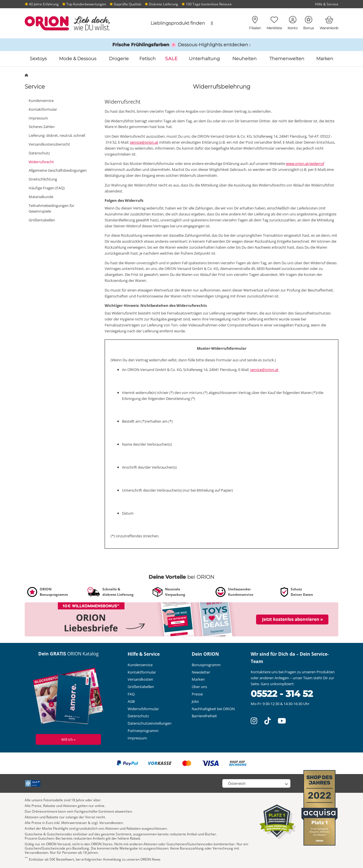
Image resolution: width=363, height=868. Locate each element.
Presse (197, 694)
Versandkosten (140, 679)
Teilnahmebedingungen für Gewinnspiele (51, 208)
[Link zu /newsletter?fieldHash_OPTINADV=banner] (181, 619)
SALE (171, 59)
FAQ (131, 694)
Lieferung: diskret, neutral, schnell (57, 135)
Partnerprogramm (143, 731)
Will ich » (68, 739)
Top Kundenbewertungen (84, 4)
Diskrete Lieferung (161, 4)
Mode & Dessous (78, 59)
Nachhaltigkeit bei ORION (213, 709)
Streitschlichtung (43, 179)
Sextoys (38, 59)
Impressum (38, 118)
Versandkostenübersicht (49, 144)
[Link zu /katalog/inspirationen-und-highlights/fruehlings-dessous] (181, 45)
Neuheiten (244, 59)
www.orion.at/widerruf (305, 163)
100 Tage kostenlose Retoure (207, 4)
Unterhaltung (204, 59)
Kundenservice (41, 100)
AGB (131, 701)
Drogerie (119, 59)
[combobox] (171, 23)
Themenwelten (287, 59)
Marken (325, 59)
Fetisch (147, 59)
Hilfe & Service (327, 4)
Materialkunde (41, 197)
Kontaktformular (43, 109)
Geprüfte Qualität (125, 4)
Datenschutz (39, 153)
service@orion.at (144, 142)
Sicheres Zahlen (42, 127)
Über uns (199, 687)
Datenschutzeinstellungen (150, 723)
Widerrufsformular (143, 709)
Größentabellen (42, 220)
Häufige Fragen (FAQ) (47, 188)
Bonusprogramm (206, 665)
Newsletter (201, 672)
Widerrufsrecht (41, 162)
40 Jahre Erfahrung (42, 4)
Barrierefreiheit (204, 716)
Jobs (195, 701)
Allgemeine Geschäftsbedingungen (58, 170)
